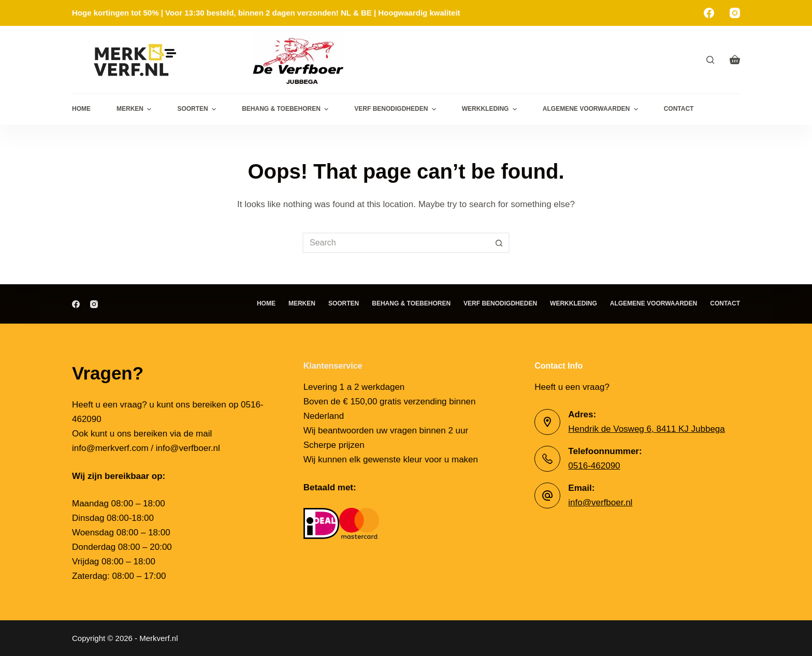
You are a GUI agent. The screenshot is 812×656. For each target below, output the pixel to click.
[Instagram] (735, 13)
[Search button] (499, 243)
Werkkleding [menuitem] (491, 109)
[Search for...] (396, 243)
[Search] (710, 60)
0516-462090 (594, 466)
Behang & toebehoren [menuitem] (286, 109)
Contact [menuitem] (679, 109)
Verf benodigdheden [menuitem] (396, 109)
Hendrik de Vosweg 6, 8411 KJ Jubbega (646, 429)
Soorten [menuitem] (198, 109)
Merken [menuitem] (135, 109)
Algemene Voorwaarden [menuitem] (592, 109)
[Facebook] (709, 13)
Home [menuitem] (81, 109)
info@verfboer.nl (600, 502)
